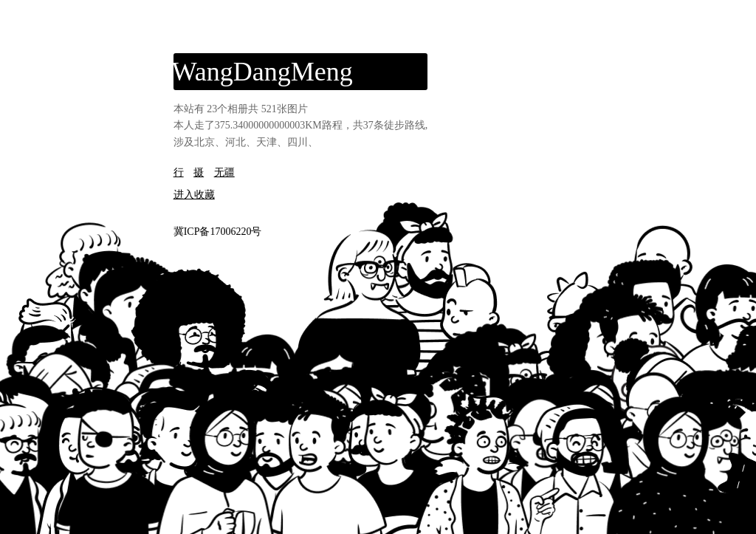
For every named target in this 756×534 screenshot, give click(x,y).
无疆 (224, 172)
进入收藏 (194, 195)
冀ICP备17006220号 (218, 232)
